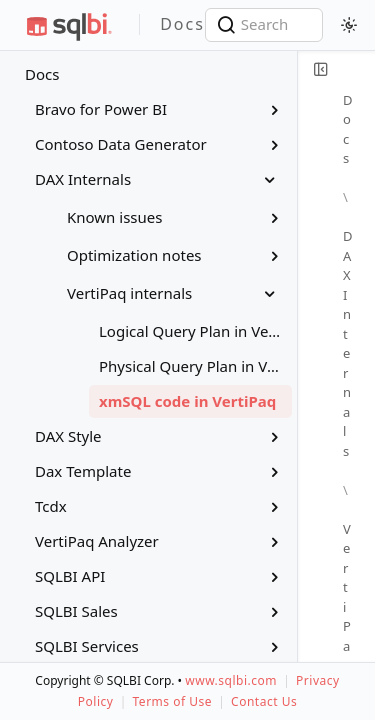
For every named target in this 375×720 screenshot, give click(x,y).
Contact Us (264, 701)
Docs (42, 74)
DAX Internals (348, 343)
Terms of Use (172, 701)
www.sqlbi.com (231, 680)
